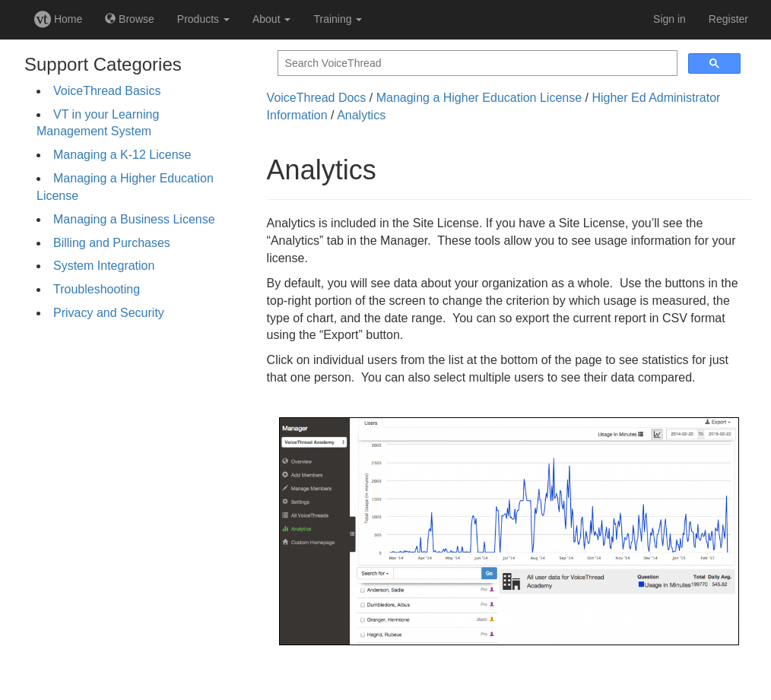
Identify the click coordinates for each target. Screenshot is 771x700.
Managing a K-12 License (122, 155)
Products (203, 19)
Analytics (361, 115)
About (271, 19)
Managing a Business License (134, 219)
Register (728, 19)
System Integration (104, 266)
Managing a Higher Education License (479, 98)
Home (58, 19)
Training (338, 19)
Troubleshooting (97, 289)
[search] (476, 63)
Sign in (669, 19)
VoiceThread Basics (107, 91)
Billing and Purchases (112, 243)
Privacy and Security (109, 313)
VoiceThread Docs (317, 98)
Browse (130, 19)
